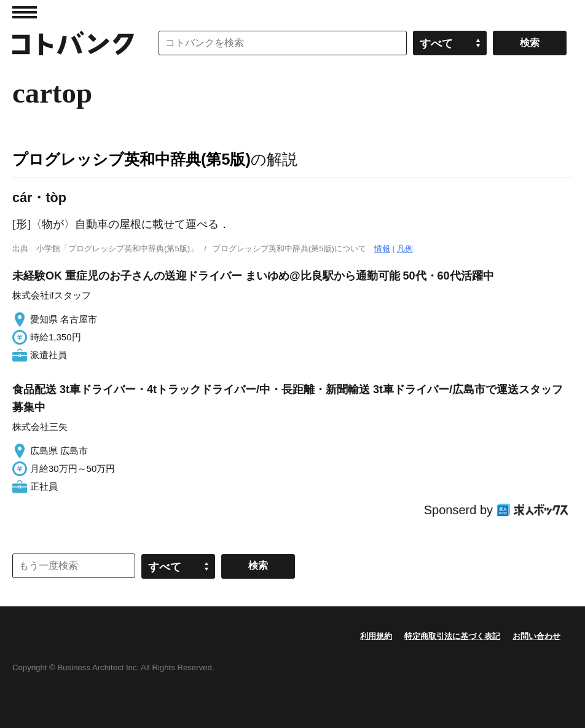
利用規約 (376, 636)
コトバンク (73, 43)
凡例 (405, 249)
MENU (25, 12)
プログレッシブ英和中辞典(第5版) (132, 159)
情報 (382, 249)
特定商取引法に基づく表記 (452, 636)
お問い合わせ (536, 636)
